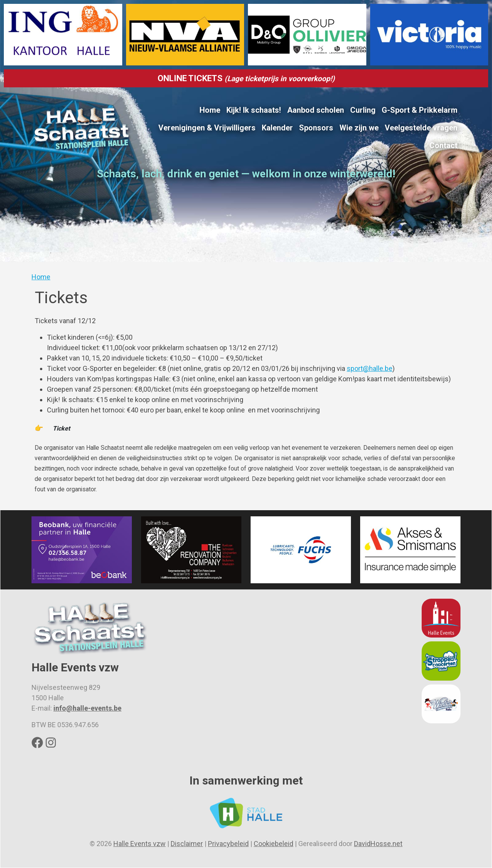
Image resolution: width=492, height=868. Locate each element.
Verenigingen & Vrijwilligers (207, 128)
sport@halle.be (370, 368)
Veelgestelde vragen (421, 128)
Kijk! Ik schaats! (254, 110)
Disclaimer (187, 844)
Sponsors (316, 128)
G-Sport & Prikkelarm (420, 110)
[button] (64, 550)
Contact (443, 145)
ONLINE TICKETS (246, 78)
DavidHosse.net (378, 844)
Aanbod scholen (316, 110)
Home (210, 110)
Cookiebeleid (273, 844)
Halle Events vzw (140, 844)
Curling (363, 110)
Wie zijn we (359, 128)
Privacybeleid (228, 844)
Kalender (277, 128)
